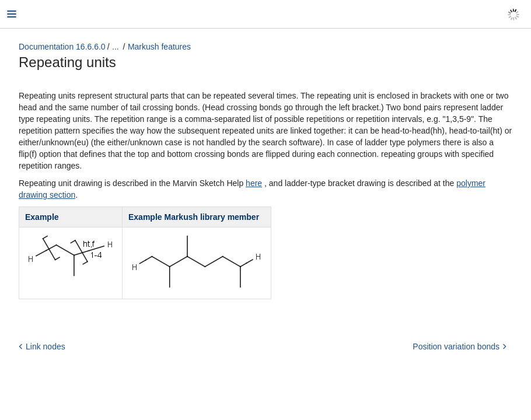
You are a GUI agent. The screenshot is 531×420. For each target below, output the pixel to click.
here (254, 183)
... (116, 47)
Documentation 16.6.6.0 (62, 47)
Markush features (159, 47)
